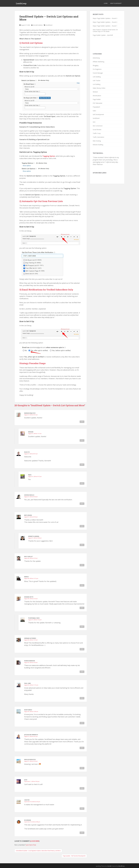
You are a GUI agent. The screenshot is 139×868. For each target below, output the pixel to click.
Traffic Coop (97, 133)
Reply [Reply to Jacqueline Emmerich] (82, 748)
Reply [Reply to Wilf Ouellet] (82, 565)
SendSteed (49, 25)
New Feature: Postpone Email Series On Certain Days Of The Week (105, 31)
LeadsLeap (21, 3)
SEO (94, 122)
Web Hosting (97, 141)
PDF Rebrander (98, 103)
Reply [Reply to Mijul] (82, 483)
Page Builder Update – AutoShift (103, 35)
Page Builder (97, 99)
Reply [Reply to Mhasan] (82, 440)
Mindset (95, 92)
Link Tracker (97, 81)
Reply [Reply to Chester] (82, 809)
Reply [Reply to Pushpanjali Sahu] (82, 627)
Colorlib (109, 866)
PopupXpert (96, 107)
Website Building (98, 145)
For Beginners (97, 69)
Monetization (97, 96)
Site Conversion (98, 126)
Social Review (97, 130)
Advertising (96, 58)
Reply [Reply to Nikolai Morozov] (82, 768)
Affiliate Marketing (98, 62)
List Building (97, 84)
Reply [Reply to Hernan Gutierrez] (82, 649)
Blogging (96, 65)
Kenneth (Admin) (38, 25)
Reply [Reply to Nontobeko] (82, 723)
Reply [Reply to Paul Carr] (82, 698)
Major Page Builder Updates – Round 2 (105, 22)
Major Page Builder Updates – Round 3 (105, 18)
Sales (94, 111)
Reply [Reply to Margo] (82, 585)
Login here (35, 841)
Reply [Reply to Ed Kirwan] (82, 833)
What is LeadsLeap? (116, 3)
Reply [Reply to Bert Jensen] (82, 526)
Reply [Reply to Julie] (82, 788)
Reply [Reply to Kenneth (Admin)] (82, 545)
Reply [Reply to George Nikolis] (82, 504)
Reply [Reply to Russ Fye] (82, 465)
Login (106, 3)
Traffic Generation (98, 137)
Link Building (97, 77)
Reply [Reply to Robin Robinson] (82, 672)
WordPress (121, 866)
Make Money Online (99, 88)
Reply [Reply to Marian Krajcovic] (82, 422)
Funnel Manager (98, 73)
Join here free (31, 845)
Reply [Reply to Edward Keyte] (82, 608)
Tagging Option (49, 156)
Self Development (98, 114)
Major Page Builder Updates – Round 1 (105, 26)
